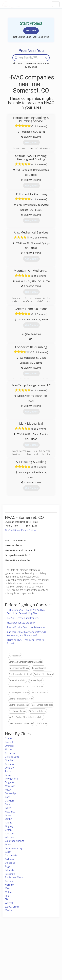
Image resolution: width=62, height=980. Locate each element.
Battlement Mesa (14, 877)
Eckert (8, 808)
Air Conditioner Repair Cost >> (21, 530)
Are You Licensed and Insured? (23, 618)
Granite (9, 760)
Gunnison (10, 764)
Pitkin (8, 775)
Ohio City (10, 768)
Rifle (7, 896)
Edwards (9, 870)
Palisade (9, 834)
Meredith (10, 885)
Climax (8, 738)
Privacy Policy (46, 942)
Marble (9, 910)
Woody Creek (12, 907)
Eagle (8, 866)
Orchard (9, 746)
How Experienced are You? (21, 623)
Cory (7, 797)
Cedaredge (11, 793)
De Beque (10, 863)
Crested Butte (12, 757)
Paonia (9, 823)
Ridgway (9, 826)
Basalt (8, 852)
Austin (8, 790)
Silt (7, 899)
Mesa (8, 888)
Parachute (10, 874)
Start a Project (11, 949)
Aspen (8, 844)
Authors (43, 946)
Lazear (8, 815)
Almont (9, 749)
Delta (8, 804)
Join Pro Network (26, 938)
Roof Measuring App (28, 946)
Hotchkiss (10, 812)
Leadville (9, 742)
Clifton (8, 830)
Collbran (9, 859)
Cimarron (10, 753)
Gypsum (9, 881)
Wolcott (9, 903)
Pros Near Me (11, 946)
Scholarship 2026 (47, 938)
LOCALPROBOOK (21, 4)
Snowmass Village (14, 848)
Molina (8, 892)
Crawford (10, 801)
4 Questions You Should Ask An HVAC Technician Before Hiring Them (27, 612)
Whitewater (11, 837)
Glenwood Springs (14, 841)
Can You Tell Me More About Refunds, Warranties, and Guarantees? (27, 634)
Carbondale (11, 855)
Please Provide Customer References (26, 627)
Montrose (10, 786)
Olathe (8, 819)
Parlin (8, 771)
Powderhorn (11, 779)
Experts (22, 942)
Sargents (10, 782)
